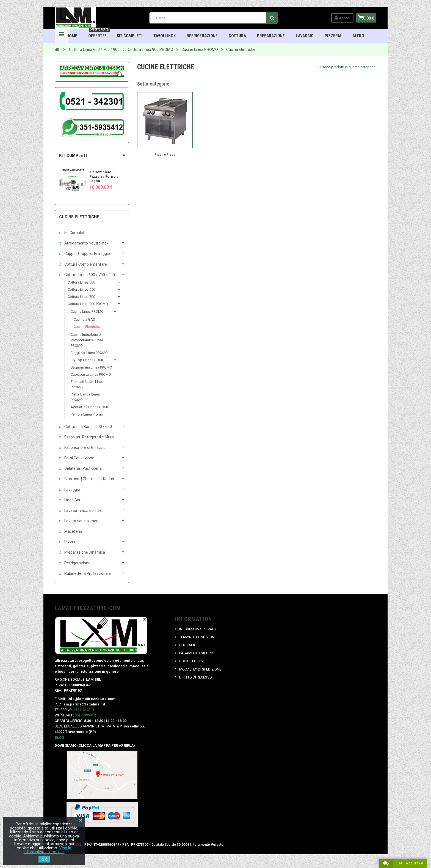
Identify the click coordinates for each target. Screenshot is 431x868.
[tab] (92, 155)
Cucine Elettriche (87, 327)
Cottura (238, 36)
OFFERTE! (99, 34)
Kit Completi (130, 36)
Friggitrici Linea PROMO (89, 353)
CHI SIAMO (188, 645)
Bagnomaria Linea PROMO (91, 367)
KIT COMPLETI (73, 155)
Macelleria (73, 531)
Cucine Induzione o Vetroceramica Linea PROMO (87, 340)
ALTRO (359, 36)
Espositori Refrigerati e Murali (89, 437)
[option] (92, 178)
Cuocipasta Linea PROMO (91, 374)
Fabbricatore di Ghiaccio (85, 447)
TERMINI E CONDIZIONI (197, 637)
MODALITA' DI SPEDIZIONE (201, 669)
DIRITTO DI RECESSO (196, 677)
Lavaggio (305, 36)
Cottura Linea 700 (81, 297)
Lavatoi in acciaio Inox (83, 510)
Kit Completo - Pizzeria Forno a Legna (104, 176)
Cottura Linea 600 (81, 282)
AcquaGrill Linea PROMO (90, 407)
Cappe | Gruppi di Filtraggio (87, 254)
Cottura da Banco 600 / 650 (88, 427)
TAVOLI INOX (165, 36)
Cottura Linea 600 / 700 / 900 (89, 275)
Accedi (340, 18)
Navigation (62, 36)
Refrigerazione (202, 36)
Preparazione (271, 36)
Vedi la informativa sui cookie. (48, 850)
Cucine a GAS (84, 319)
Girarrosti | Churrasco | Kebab (89, 479)
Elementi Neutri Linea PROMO (87, 384)
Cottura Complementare (85, 264)
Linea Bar (72, 500)
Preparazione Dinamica (84, 552)
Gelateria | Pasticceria (83, 468)
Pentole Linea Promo (87, 414)
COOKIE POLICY (192, 661)
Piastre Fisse (165, 154)
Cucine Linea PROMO (87, 311)
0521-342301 (84, 710)
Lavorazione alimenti (82, 521)
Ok (44, 859)
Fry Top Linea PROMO (88, 360)
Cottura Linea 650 (81, 289)
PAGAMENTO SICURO (197, 653)
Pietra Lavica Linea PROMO (85, 397)
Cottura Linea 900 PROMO (88, 304)
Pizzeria (333, 36)
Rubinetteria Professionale (87, 573)
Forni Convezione (79, 458)
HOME (72, 36)
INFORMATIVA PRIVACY (198, 629)
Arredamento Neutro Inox (86, 243)
